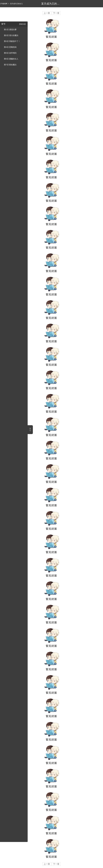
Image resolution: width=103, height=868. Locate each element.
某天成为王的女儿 (16, 4)
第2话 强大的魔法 (11, 35)
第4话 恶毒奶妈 (10, 47)
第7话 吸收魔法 (10, 65)
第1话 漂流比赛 (10, 30)
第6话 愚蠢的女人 (11, 59)
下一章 (56, 13)
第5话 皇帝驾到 (10, 53)
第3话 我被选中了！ (12, 41)
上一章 (47, 13)
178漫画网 (4, 4)
